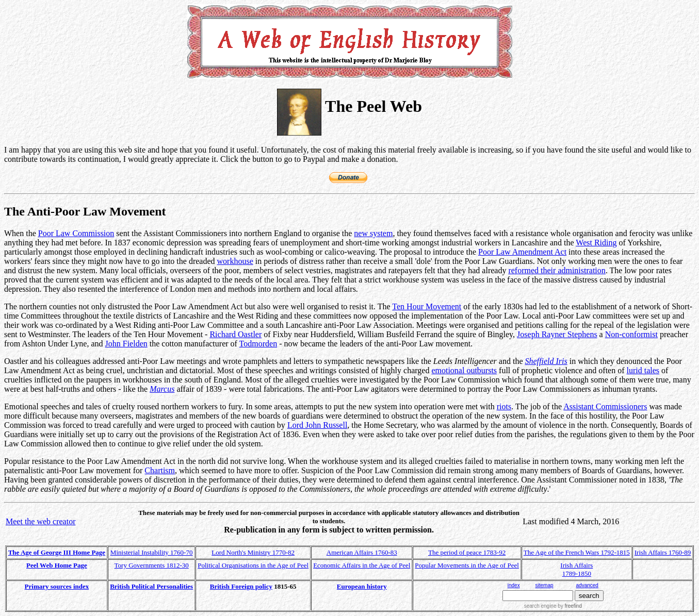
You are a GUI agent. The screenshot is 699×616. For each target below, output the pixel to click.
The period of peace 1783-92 (467, 552)
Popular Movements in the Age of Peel (467, 565)
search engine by (553, 606)
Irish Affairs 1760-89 (663, 552)
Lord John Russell (317, 425)
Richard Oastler (235, 334)
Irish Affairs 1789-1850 (576, 569)
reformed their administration (557, 270)
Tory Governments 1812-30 (152, 565)
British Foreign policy (241, 586)
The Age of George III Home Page (57, 552)
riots (504, 406)
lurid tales (643, 370)
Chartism (160, 470)
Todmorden (258, 344)
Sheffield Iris (546, 361)
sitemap (544, 585)
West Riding (596, 243)
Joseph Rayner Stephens (557, 334)
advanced (587, 585)
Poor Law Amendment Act (522, 252)
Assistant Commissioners (605, 406)
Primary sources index (57, 586)
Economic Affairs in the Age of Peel (362, 565)
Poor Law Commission (76, 233)
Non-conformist (631, 334)
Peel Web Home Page (57, 565)
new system (373, 233)
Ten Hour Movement (427, 306)
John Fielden (126, 344)
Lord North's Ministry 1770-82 (253, 552)
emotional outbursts (464, 370)
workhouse (235, 261)
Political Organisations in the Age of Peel (253, 565)
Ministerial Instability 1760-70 (152, 552)
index (514, 585)
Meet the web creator (40, 521)
